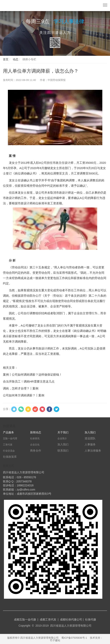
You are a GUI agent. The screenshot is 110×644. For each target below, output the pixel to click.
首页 (6, 59)
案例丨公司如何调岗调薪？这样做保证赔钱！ (32, 375)
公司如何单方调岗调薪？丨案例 (24, 395)
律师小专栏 (29, 59)
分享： (7, 409)
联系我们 (63, 451)
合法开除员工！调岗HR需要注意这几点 (29, 381)
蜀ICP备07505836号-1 (74, 638)
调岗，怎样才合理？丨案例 (21, 388)
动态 (15, 59)
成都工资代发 (48, 619)
